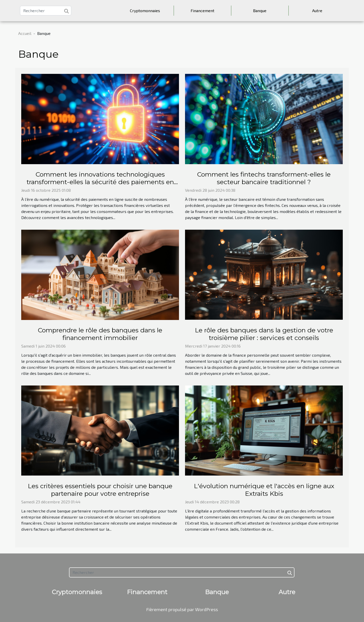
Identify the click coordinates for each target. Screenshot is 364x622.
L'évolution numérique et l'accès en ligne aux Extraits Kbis (264, 490)
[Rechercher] (46, 11)
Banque (260, 10)
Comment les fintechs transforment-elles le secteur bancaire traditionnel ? (264, 178)
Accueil (25, 33)
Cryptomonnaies (145, 10)
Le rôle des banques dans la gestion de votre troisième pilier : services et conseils (264, 334)
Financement (202, 10)
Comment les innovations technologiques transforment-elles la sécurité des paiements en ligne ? (100, 182)
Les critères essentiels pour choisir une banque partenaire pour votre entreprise (100, 490)
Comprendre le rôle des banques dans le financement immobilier (100, 334)
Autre (317, 10)
